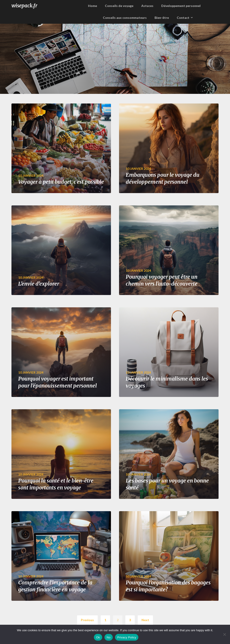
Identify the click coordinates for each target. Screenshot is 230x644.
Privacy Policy (127, 637)
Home (93, 6)
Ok (98, 637)
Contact (183, 18)
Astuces (147, 6)
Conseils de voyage (119, 6)
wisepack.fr (24, 6)
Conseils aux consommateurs (125, 18)
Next (145, 620)
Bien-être (162, 18)
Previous (87, 620)
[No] (224, 634)
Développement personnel (181, 6)
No (109, 637)
